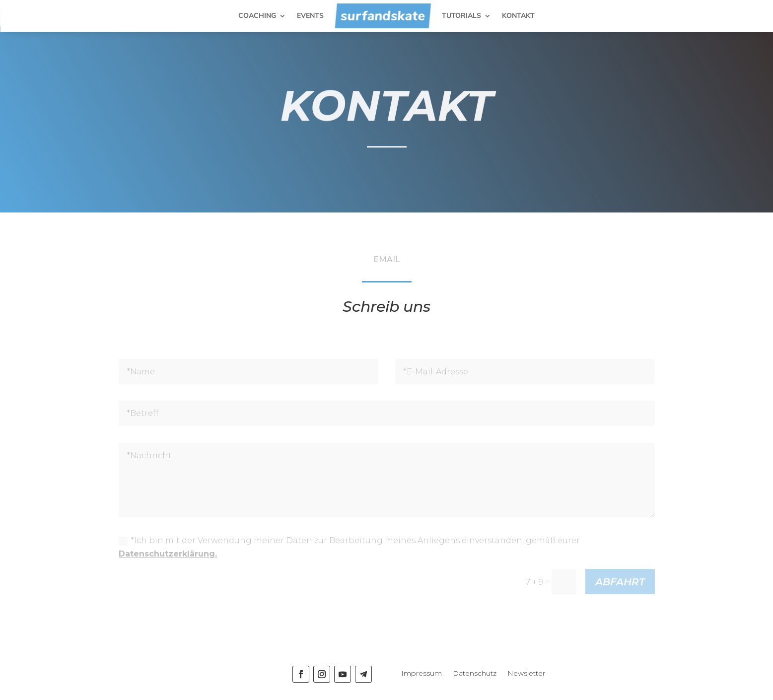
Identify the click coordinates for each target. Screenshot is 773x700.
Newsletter (526, 674)
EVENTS (310, 16)
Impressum (422, 674)
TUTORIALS (461, 16)
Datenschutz (475, 674)
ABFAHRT (620, 582)
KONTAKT (518, 16)
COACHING (257, 16)
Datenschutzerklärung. (168, 554)
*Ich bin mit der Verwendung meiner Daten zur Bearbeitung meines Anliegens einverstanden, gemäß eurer (349, 547)
